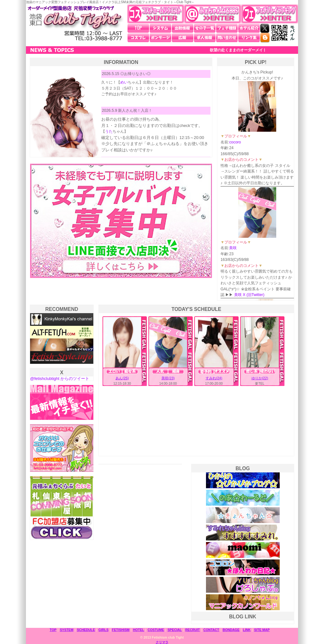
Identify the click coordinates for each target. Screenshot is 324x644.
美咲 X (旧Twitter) (249, 295)
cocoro (235, 142)
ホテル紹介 (249, 28)
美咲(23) (168, 378)
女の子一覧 (205, 28)
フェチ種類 (227, 28)
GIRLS (103, 630)
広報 (183, 38)
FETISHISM (121, 630)
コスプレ (138, 38)
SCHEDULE (86, 630)
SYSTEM (67, 630)
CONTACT (211, 630)
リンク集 (249, 38)
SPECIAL (174, 630)
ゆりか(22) (260, 378)
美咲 (233, 248)
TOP (138, 28)
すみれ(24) (214, 378)
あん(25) (122, 378)
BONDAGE (231, 630)
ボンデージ (160, 38)
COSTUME (156, 630)
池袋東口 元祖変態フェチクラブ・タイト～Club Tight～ (75, 23)
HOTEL (138, 630)
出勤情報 (183, 28)
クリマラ (162, 642)
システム (160, 28)
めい (124, 82)
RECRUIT (192, 630)
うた (109, 131)
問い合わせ (227, 38)
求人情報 (205, 38)
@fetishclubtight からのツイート (60, 379)
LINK (247, 630)
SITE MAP (262, 630)
